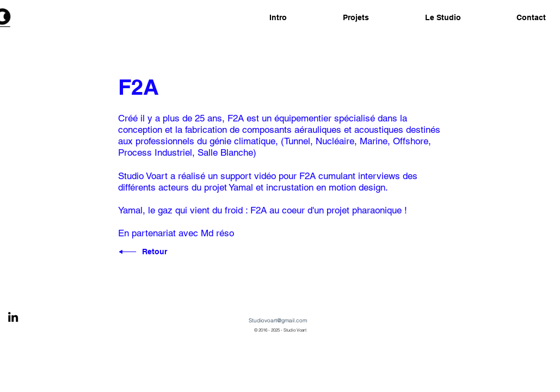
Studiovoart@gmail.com (278, 320)
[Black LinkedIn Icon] (13, 317)
